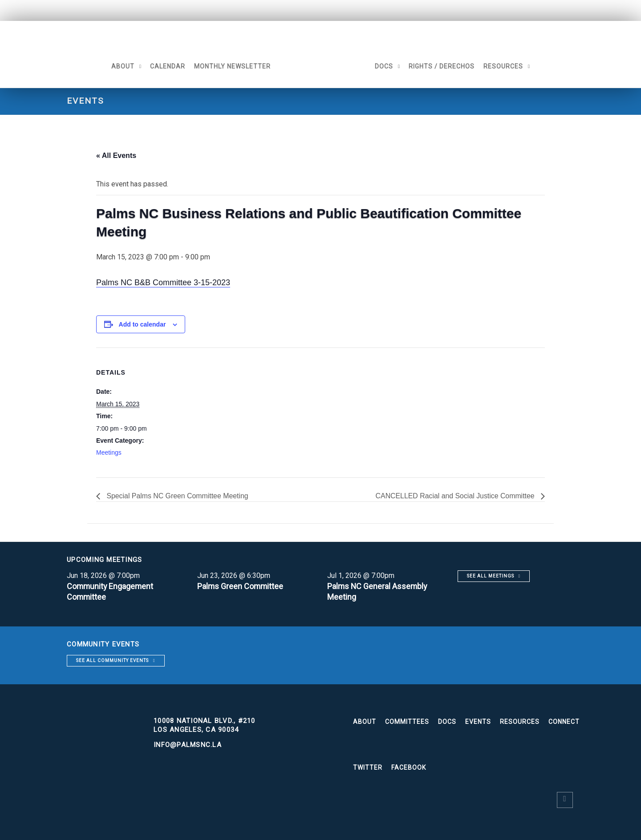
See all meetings (491, 576)
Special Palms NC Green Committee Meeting (177, 496)
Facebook (409, 767)
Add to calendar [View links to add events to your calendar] (142, 324)
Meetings (109, 452)
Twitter (368, 767)
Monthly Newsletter (231, 66)
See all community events (112, 660)
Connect (564, 722)
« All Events (116, 155)
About (122, 66)
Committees (407, 722)
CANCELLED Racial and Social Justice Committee (455, 496)
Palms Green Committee (241, 586)
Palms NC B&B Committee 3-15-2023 (163, 283)
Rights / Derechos (442, 66)
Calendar (167, 66)
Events (478, 722)
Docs (385, 66)
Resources (504, 66)
